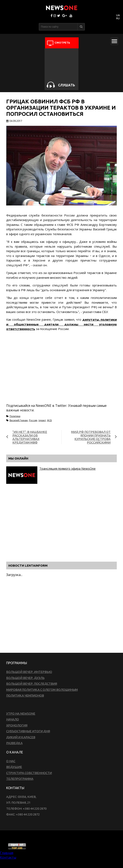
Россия (33, 420)
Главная (7, 853)
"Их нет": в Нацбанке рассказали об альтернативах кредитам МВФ (30, 437)
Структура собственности (29, 773)
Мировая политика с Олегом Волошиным (42, 690)
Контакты (8, 857)
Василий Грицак (19, 420)
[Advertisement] (55, 372)
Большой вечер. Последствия (32, 684)
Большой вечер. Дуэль (25, 678)
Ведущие (14, 767)
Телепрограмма (20, 779)
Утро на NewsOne (21, 713)
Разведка (14, 743)
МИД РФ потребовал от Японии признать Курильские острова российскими (91, 437)
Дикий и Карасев (21, 737)
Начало (13, 719)
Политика (15, 416)
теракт (42, 420)
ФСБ (49, 420)
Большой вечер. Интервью (29, 672)
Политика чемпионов (25, 695)
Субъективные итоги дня (28, 731)
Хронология (17, 725)
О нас (11, 761)
